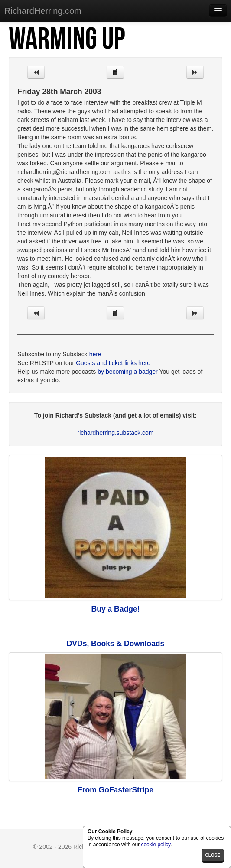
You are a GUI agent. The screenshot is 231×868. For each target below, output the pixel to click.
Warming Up (67, 39)
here (95, 354)
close (213, 855)
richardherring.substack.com (116, 433)
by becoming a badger (128, 372)
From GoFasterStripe (115, 790)
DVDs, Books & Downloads (116, 644)
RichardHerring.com (43, 11)
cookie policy (156, 845)
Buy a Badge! (116, 609)
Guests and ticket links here (113, 363)
